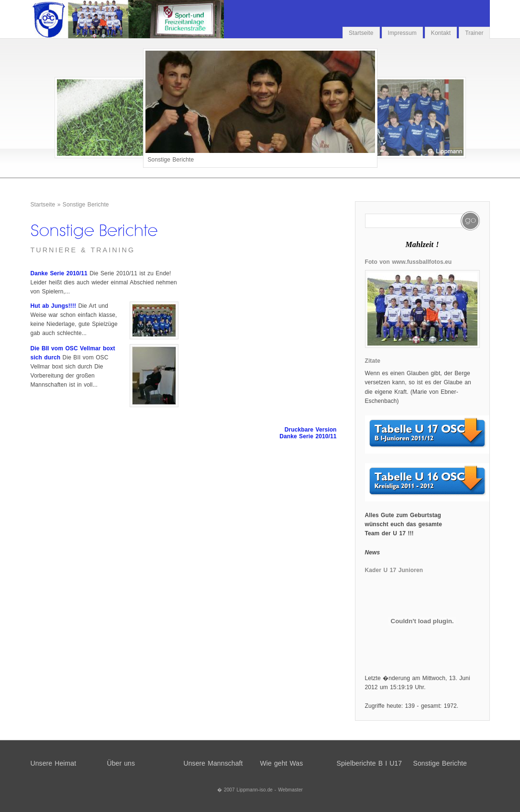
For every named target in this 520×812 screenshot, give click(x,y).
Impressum (402, 33)
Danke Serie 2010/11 (59, 273)
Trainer (474, 33)
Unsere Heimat (54, 763)
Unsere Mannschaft (213, 763)
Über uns (121, 763)
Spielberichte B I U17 (370, 763)
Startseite (361, 33)
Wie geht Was (282, 763)
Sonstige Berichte (86, 205)
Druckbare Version (311, 430)
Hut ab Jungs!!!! (54, 306)
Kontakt (441, 33)
